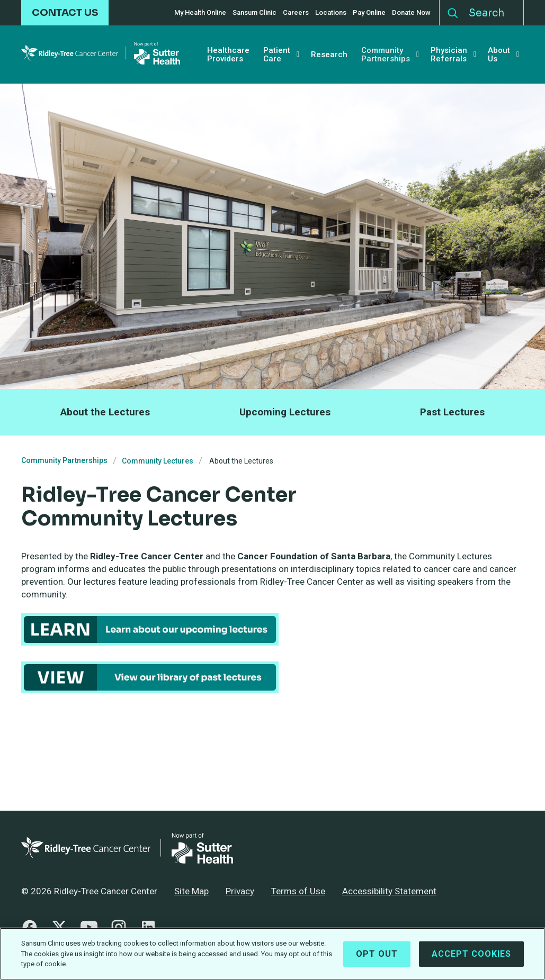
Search (453, 11)
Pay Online (369, 13)
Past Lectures (452, 412)
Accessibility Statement (389, 891)
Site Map (191, 891)
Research (329, 55)
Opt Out (377, 954)
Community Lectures (158, 461)
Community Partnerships (386, 55)
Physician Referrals (449, 55)
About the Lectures (105, 412)
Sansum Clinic (254, 13)
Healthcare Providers (228, 55)
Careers (296, 13)
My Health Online (200, 13)
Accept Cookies (471, 954)
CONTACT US (65, 13)
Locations (331, 13)
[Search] (493, 13)
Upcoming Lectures (285, 412)
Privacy (240, 891)
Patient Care (277, 55)
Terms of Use (298, 891)
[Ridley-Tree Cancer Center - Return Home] (101, 55)
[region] (272, 954)
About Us (499, 55)
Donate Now (411, 13)
